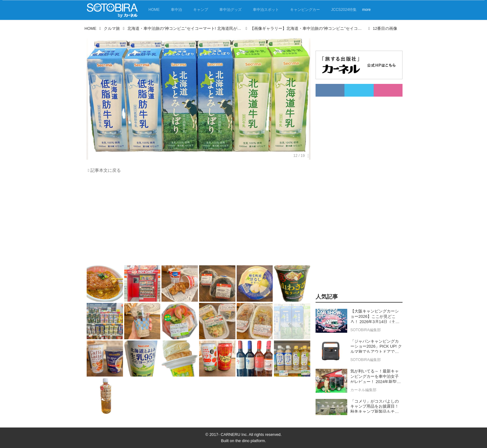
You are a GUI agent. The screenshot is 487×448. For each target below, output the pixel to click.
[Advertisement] (198, 221)
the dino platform (250, 441)
